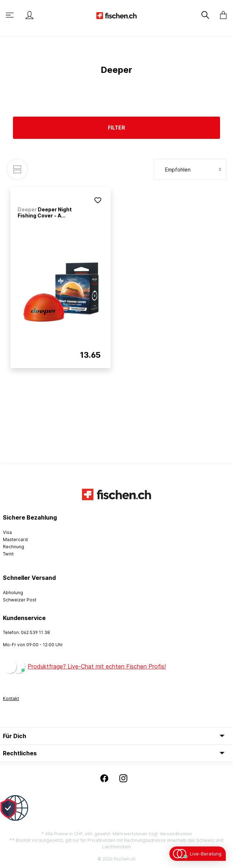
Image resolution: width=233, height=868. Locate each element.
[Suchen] (206, 15)
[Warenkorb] (221, 15)
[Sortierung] (190, 169)
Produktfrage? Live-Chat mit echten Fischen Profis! (97, 666)
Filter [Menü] (116, 128)
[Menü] (10, 15)
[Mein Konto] (29, 15)
